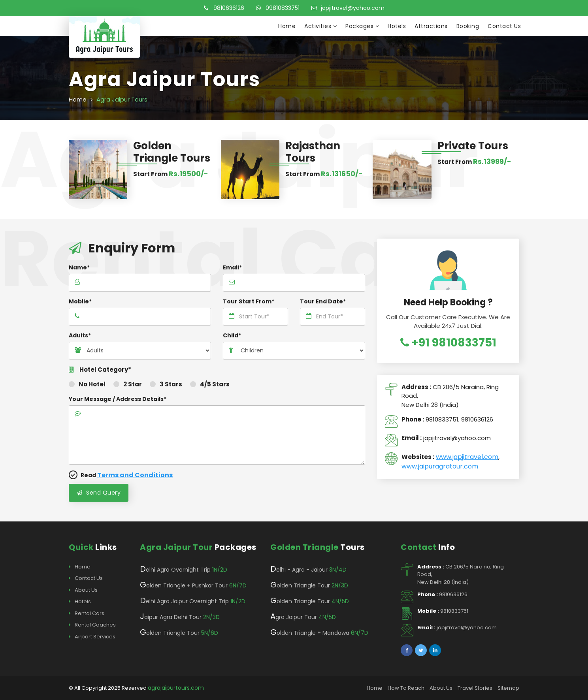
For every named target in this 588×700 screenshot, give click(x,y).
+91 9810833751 (448, 343)
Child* (232, 335)
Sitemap (508, 688)
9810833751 (442, 419)
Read (121, 475)
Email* (232, 267)
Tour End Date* (323, 301)
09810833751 (278, 8)
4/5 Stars (210, 384)
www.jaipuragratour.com (440, 466)
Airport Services (92, 637)
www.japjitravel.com (467, 457)
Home (287, 26)
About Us (83, 590)
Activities (320, 26)
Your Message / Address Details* (118, 399)
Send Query (99, 493)
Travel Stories (475, 688)
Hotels (397, 26)
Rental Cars (87, 613)
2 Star (128, 384)
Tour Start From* (249, 301)
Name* (79, 267)
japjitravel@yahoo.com (348, 8)
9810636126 (224, 8)
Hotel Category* (100, 370)
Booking (468, 26)
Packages (362, 26)
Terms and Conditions (135, 475)
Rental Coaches (92, 625)
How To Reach (406, 688)
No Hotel (87, 384)
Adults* (80, 335)
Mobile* (80, 301)
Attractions (431, 26)
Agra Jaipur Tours (122, 99)
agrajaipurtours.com (176, 688)
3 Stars (166, 384)
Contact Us (504, 26)
